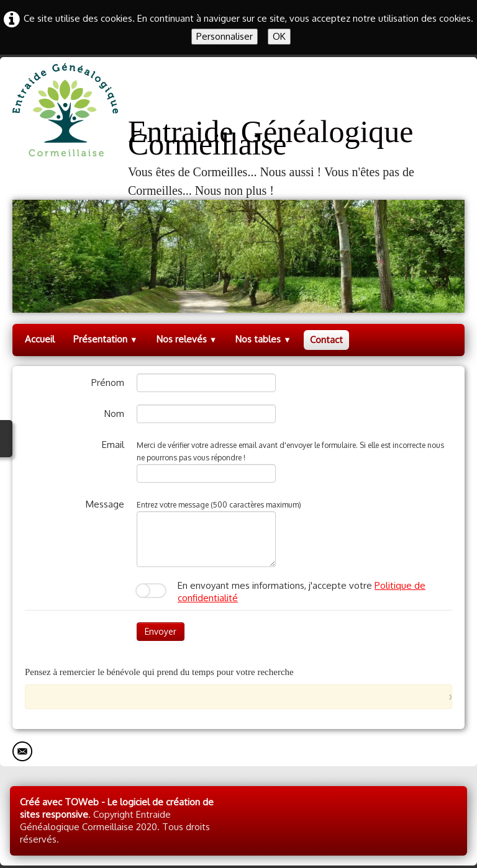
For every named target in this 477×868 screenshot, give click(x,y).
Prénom (108, 383)
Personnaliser (225, 36)
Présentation (106, 339)
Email (113, 445)
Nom (114, 414)
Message (105, 504)
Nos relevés (187, 339)
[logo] (238, 132)
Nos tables (263, 339)
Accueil (40, 339)
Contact (326, 340)
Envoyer (161, 631)
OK (279, 36)
